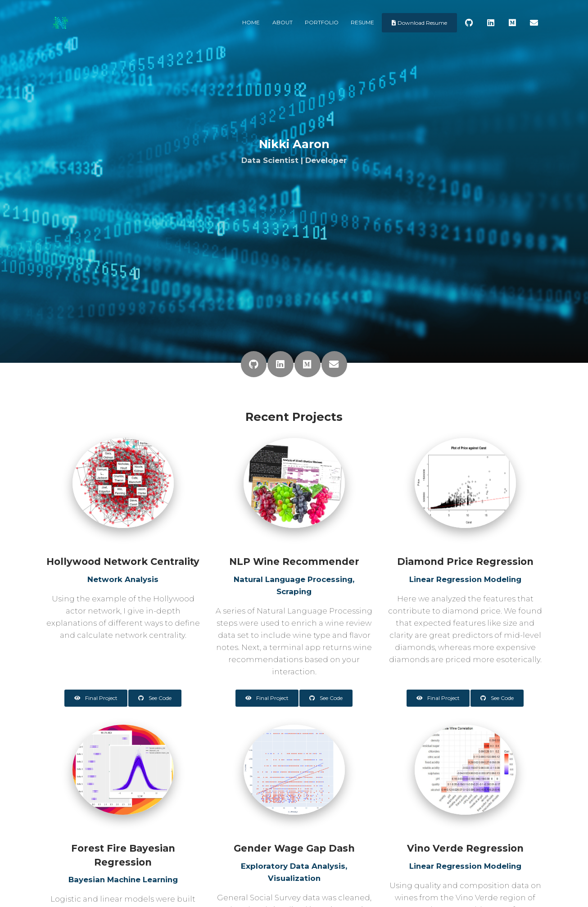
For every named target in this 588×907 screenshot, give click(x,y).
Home (251, 22)
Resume (362, 22)
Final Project (96, 698)
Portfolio (322, 22)
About (283, 22)
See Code (155, 698)
